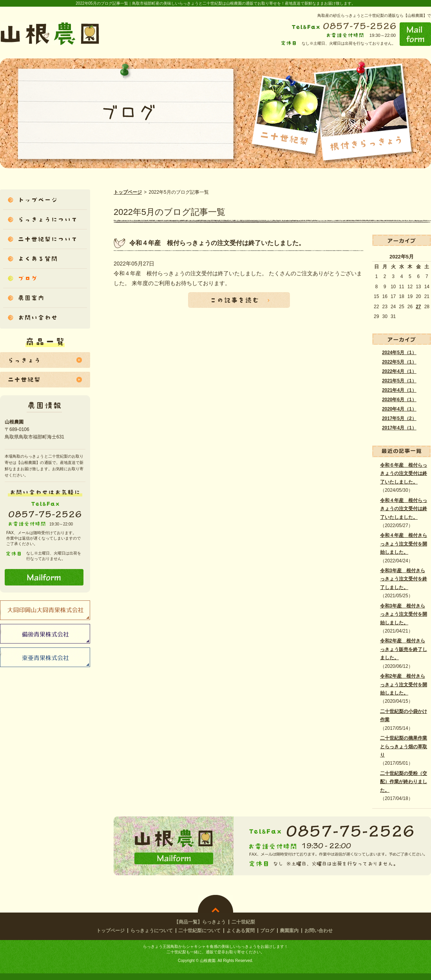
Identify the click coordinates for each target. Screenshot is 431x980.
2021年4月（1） (399, 390)
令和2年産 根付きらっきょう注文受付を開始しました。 (404, 685)
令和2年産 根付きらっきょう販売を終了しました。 (404, 649)
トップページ (128, 192)
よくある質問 (241, 931)
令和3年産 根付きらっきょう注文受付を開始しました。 (404, 614)
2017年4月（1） (399, 428)
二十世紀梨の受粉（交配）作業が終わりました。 (404, 782)
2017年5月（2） (399, 418)
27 (418, 307)
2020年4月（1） (399, 409)
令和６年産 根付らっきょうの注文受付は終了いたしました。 (404, 474)
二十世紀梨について (199, 931)
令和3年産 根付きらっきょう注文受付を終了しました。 (404, 579)
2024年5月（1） (399, 353)
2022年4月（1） (399, 371)
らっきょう (214, 922)
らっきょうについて (152, 931)
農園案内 (289, 931)
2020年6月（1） (399, 400)
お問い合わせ (319, 931)
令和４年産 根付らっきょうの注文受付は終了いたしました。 (404, 509)
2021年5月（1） (399, 381)
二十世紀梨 (243, 922)
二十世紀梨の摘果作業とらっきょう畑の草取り (404, 746)
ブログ (267, 931)
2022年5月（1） (399, 362)
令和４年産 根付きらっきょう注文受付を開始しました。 (404, 544)
